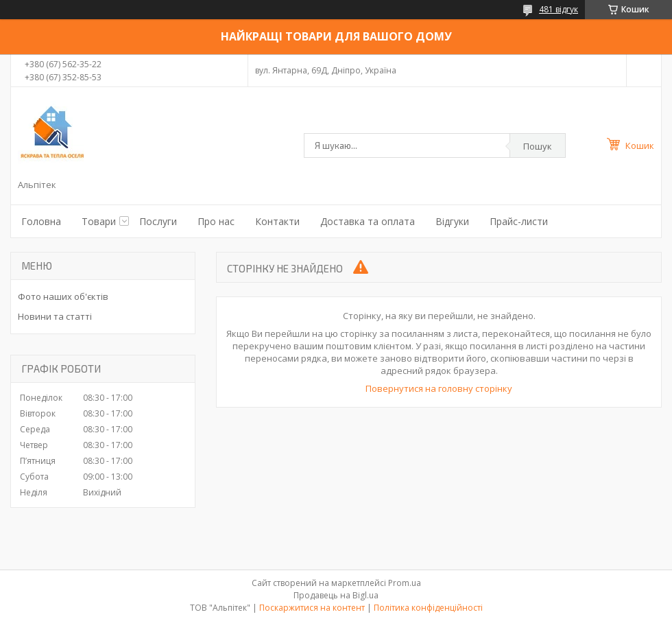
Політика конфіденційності (428, 608)
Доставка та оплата (368, 221)
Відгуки (452, 221)
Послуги (158, 221)
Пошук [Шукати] (538, 146)
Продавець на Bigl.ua (336, 595)
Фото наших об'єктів (63, 296)
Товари (99, 221)
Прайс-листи (519, 221)
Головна (41, 221)
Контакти (277, 221)
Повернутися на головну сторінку (439, 388)
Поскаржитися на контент (312, 608)
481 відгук (559, 9)
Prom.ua (405, 583)
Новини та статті (55, 316)
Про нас (216, 221)
